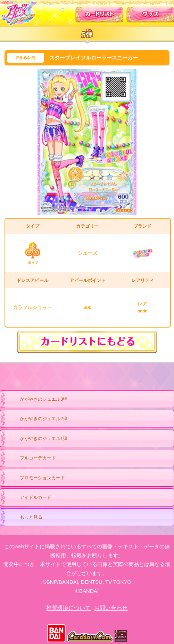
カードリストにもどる (87, 342)
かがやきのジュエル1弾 (37, 439)
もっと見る (24, 518)
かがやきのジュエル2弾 (37, 419)
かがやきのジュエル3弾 (37, 400)
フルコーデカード (38, 458)
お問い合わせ (111, 608)
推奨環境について (68, 608)
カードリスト (100, 13)
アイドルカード (29, 498)
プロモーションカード (36, 478)
